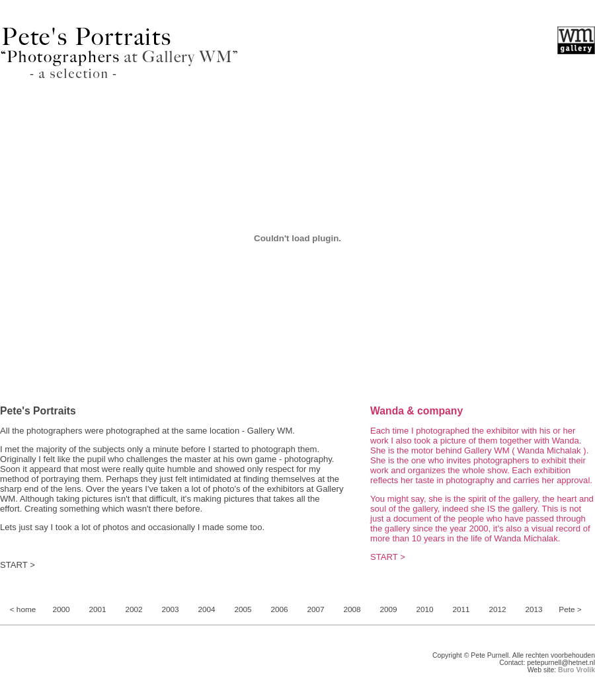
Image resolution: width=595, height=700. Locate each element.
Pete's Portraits (38, 411)
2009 (388, 609)
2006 (279, 609)
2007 (315, 609)
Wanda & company (416, 411)
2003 (170, 609)
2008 (352, 609)
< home (23, 609)
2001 (97, 609)
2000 (61, 609)
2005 (243, 609)
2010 (424, 609)
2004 (206, 609)
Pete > (570, 609)
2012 (497, 609)
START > (18, 565)
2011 (461, 609)
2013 (534, 609)
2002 (134, 609)
